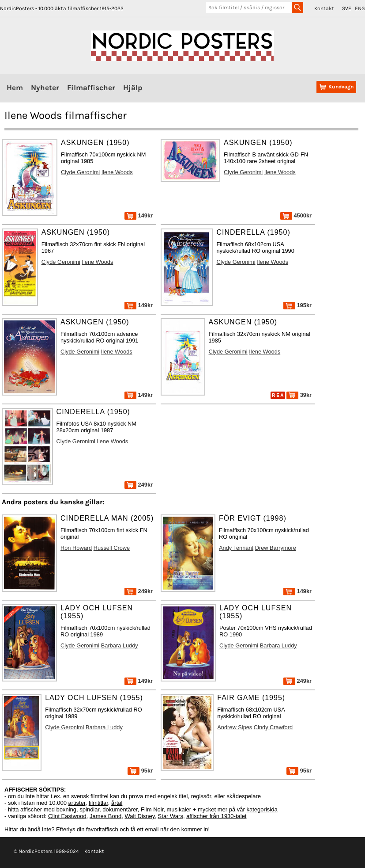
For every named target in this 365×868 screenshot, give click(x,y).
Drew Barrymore (276, 548)
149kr (139, 215)
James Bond (105, 816)
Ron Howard (76, 548)
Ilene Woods (117, 172)
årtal (117, 803)
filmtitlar (98, 803)
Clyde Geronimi (80, 172)
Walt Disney (139, 816)
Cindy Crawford (273, 727)
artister (77, 803)
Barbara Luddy (120, 645)
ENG (360, 8)
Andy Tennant (236, 548)
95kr (140, 771)
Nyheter (45, 88)
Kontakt (324, 8)
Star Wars (171, 816)
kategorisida (262, 809)
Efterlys (66, 829)
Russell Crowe (112, 548)
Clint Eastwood (67, 816)
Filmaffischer (91, 88)
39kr (299, 395)
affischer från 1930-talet (216, 816)
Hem (15, 88)
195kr (297, 305)
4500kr (296, 215)
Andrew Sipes (235, 727)
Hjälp (133, 88)
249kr (139, 485)
